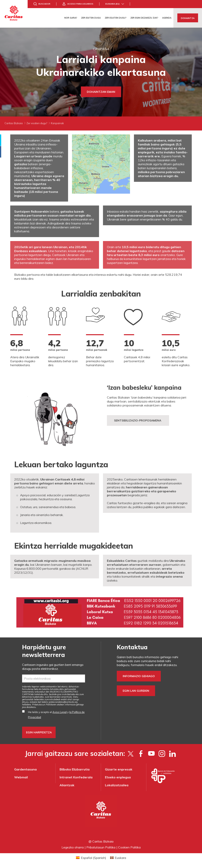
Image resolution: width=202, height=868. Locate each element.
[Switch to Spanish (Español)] (91, 858)
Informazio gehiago (139, 676)
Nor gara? (71, 18)
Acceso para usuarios (80, 4)
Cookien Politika (129, 847)
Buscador (44, 4)
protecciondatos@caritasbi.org (63, 702)
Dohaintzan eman (101, 92)
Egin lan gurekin (136, 691)
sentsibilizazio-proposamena (138, 420)
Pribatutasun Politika (101, 847)
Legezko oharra (73, 847)
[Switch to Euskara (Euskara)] (118, 858)
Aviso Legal (60, 712)
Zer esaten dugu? (116, 18)
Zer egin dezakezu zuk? (144, 18)
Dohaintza (188, 18)
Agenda (167, 18)
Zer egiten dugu (91, 18)
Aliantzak (67, 785)
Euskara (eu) (112, 4)
